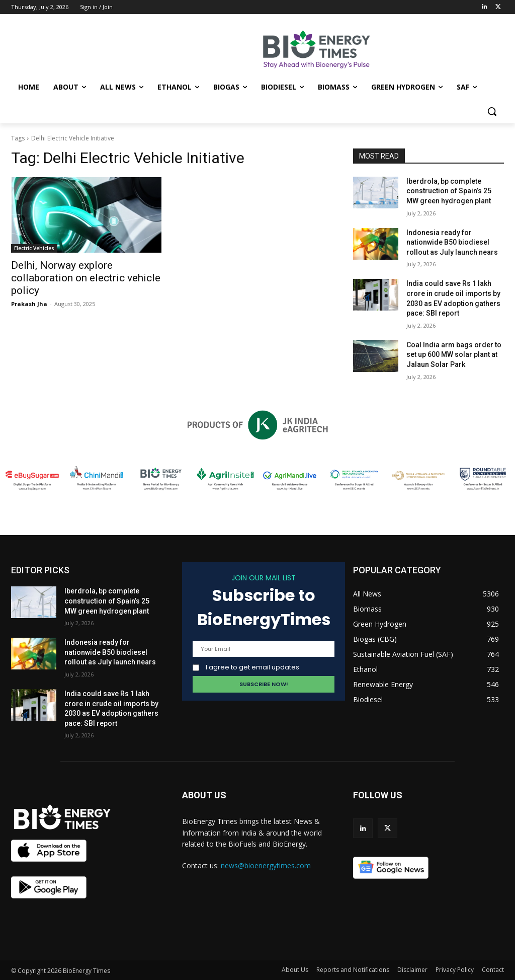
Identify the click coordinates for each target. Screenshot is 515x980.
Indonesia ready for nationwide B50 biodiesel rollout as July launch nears (452, 242)
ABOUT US (204, 795)
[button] (492, 111)
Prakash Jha (29, 304)
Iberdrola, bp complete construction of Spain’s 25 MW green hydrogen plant (449, 191)
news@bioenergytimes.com (266, 865)
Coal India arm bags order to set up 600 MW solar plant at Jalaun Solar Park (454, 355)
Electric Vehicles (34, 248)
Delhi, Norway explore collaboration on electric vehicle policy (86, 278)
